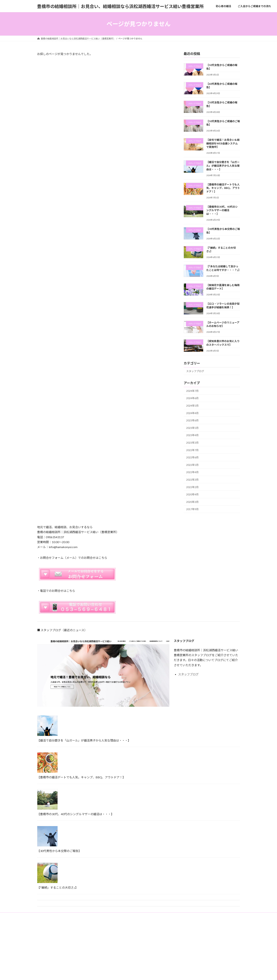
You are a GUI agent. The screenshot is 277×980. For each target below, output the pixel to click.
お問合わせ (172, 916)
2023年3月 (192, 443)
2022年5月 (192, 465)
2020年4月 (192, 494)
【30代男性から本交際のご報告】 (59, 851)
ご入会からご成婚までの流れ (75, 916)
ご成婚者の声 (152, 916)
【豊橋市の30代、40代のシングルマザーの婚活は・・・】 (222, 210)
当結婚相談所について (107, 916)
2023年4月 (192, 435)
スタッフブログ (195, 371)
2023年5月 (192, 428)
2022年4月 (192, 472)
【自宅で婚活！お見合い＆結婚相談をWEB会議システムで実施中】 (223, 143)
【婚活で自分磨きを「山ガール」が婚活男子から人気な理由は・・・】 (223, 166)
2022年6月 (192, 457)
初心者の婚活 (47, 916)
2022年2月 (192, 487)
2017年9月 (192, 509)
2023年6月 (192, 420)
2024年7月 (192, 391)
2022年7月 (192, 450)
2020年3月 (192, 502)
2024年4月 (192, 413)
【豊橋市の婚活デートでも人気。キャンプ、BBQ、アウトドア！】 (223, 188)
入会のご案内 (132, 916)
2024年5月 (192, 406)
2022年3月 (192, 480)
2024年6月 (192, 398)
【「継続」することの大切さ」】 (58, 887)
